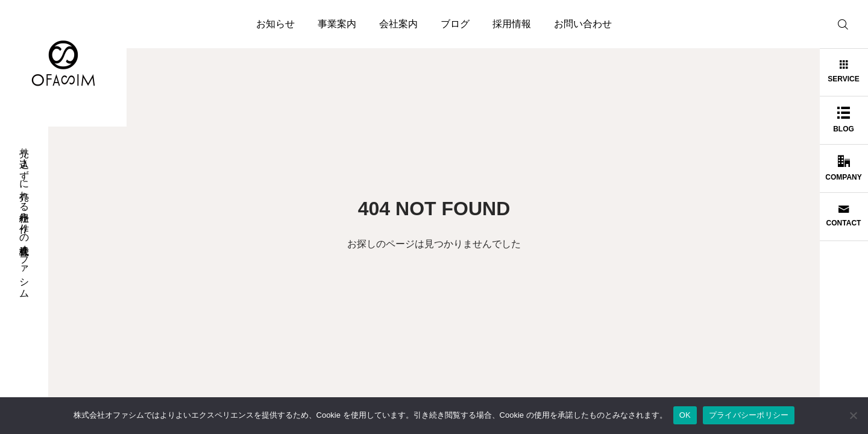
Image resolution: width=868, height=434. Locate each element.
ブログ (455, 24)
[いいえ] (853, 415)
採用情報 (512, 24)
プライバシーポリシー (749, 415)
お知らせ (275, 24)
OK (685, 415)
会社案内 (398, 24)
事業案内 (337, 24)
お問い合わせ (583, 24)
